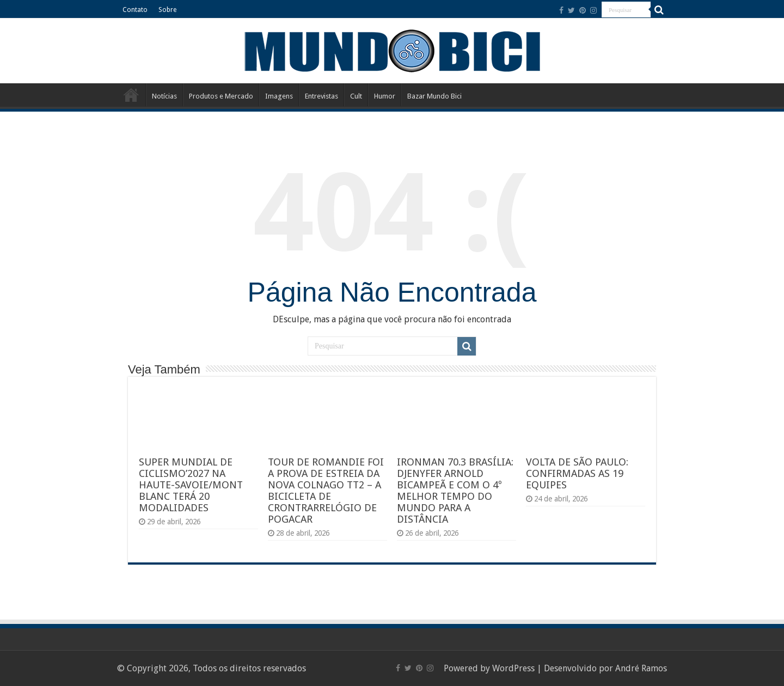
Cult (356, 96)
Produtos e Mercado (221, 96)
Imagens (279, 96)
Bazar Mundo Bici (434, 96)
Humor (385, 96)
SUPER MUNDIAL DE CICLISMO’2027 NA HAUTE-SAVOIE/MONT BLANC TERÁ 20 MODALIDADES (191, 485)
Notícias (164, 96)
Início (131, 95)
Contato (135, 10)
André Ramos (641, 668)
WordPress (513, 668)
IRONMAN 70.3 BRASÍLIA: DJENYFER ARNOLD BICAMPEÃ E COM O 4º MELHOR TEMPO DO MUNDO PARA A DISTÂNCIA (455, 491)
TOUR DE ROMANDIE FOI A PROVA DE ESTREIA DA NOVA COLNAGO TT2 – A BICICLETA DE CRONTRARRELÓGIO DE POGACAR (326, 491)
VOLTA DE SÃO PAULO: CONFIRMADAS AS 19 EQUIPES (577, 473)
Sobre (167, 10)
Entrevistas (321, 96)
